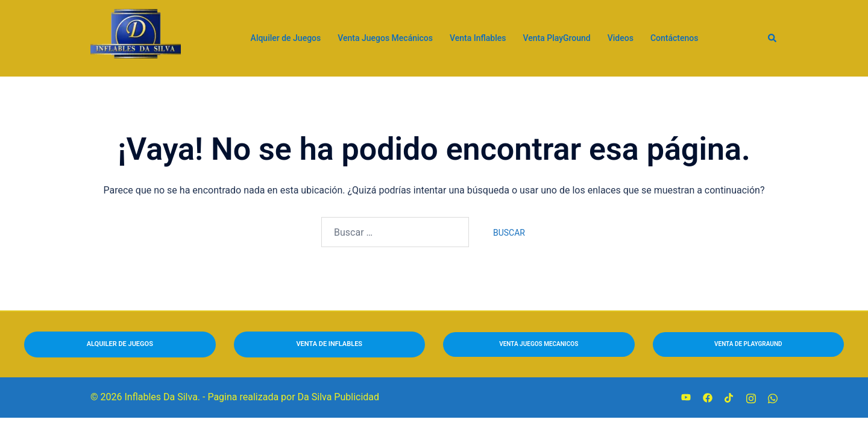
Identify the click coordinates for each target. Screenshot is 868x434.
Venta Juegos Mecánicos (385, 38)
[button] (773, 38)
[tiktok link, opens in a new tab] (729, 397)
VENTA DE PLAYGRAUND (748, 344)
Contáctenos (675, 38)
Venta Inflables (478, 38)
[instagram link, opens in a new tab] (751, 397)
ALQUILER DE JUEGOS (120, 344)
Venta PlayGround (556, 38)
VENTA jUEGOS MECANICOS (539, 344)
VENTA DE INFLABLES (329, 344)
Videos (621, 38)
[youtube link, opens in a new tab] (686, 397)
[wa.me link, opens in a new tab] (773, 397)
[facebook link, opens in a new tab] (708, 397)
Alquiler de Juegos (286, 38)
